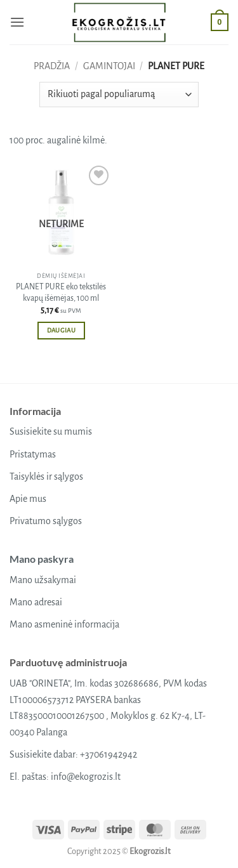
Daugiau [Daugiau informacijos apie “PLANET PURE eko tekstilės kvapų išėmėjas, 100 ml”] (61, 330)
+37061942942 (109, 754)
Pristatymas (33, 454)
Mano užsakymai (43, 580)
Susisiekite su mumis (51, 431)
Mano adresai (36, 602)
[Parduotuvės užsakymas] (119, 95)
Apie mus (28, 499)
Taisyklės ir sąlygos (46, 477)
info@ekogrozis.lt (86, 777)
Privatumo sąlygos (46, 521)
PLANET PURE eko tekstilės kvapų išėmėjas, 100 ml (61, 293)
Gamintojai (109, 66)
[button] (17, 22)
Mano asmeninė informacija (64, 624)
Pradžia (52, 66)
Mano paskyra (42, 559)
